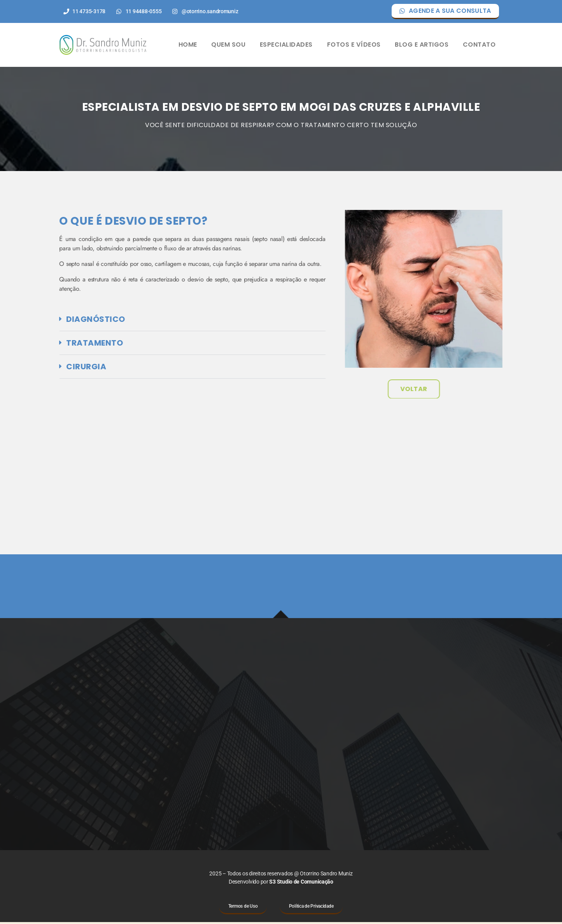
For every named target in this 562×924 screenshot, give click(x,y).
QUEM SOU (228, 46)
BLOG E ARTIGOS (422, 46)
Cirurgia (51, 368)
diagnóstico (60, 321)
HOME (188, 46)
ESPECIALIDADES (286, 46)
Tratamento (59, 344)
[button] (157, 321)
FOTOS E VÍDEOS (354, 46)
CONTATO (479, 46)
